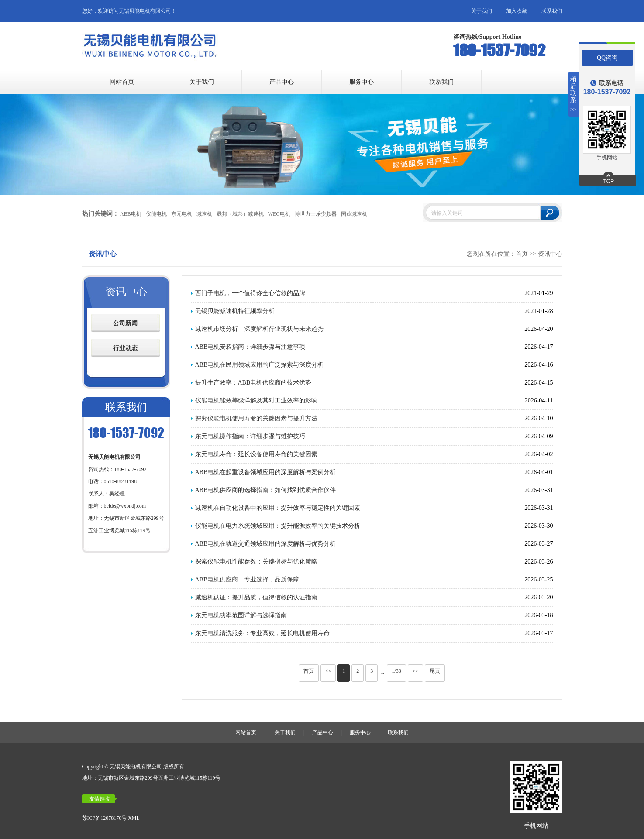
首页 (522, 254)
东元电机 (181, 214)
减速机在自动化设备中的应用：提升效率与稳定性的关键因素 (278, 508)
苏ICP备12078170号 (105, 818)
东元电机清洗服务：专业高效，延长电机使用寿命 (262, 633)
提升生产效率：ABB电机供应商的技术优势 (253, 383)
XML (134, 818)
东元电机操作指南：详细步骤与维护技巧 (250, 436)
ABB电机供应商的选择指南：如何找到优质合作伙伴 (266, 490)
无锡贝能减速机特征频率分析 (235, 311)
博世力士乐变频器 (316, 214)
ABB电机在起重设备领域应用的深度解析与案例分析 (266, 472)
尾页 (435, 671)
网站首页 (122, 82)
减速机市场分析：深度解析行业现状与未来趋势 (259, 329)
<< (328, 671)
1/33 (396, 671)
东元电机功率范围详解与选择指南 (241, 615)
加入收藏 (517, 11)
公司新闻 (125, 323)
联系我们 (552, 11)
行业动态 (125, 348)
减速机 (204, 214)
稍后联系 (573, 95)
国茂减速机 (354, 214)
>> (416, 671)
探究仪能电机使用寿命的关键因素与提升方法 (256, 418)
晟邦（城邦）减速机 (240, 214)
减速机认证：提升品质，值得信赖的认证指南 (256, 597)
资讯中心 (550, 254)
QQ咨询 (607, 58)
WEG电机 (279, 214)
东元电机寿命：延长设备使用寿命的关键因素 (256, 454)
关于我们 (482, 11)
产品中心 (282, 82)
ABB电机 (130, 214)
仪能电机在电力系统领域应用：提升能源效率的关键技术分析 (278, 526)
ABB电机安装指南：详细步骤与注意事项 (250, 347)
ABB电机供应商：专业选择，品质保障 (247, 579)
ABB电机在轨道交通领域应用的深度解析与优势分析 (266, 544)
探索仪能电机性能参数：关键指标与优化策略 (256, 562)
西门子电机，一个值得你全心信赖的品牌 (250, 293)
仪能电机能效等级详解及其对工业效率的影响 (256, 401)
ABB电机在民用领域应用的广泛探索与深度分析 (260, 365)
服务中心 (362, 82)
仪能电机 (156, 214)
